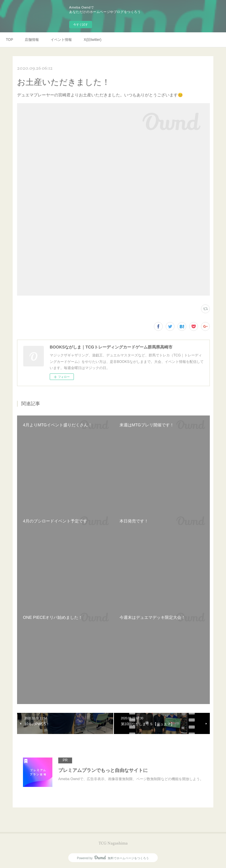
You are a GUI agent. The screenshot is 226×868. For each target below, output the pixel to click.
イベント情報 (61, 40)
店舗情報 (32, 40)
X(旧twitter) (92, 40)
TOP (9, 40)
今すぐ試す (81, 25)
